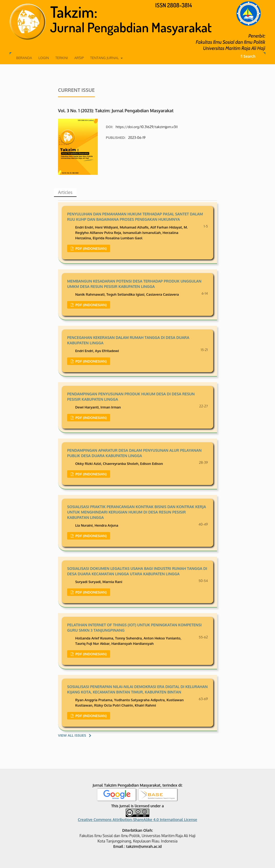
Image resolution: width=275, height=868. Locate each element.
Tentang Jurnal (105, 58)
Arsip (79, 58)
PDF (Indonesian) (91, 248)
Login (44, 58)
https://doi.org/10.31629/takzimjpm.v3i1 (147, 127)
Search (248, 56)
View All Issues (72, 735)
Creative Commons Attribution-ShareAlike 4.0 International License (137, 820)
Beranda (24, 58)
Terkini (62, 58)
